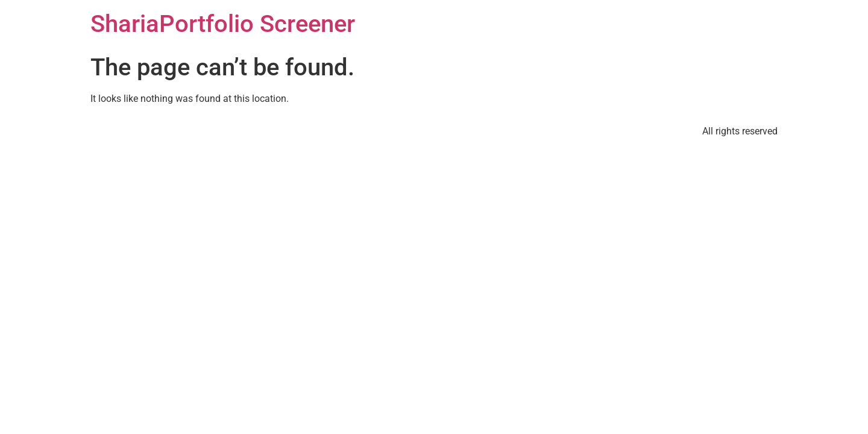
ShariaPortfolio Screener (223, 24)
